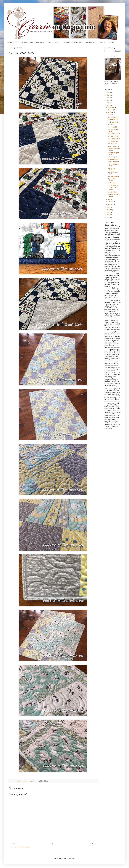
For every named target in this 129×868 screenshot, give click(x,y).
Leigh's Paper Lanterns (112, 169)
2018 (108, 210)
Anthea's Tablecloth (113, 159)
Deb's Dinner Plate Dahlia (113, 189)
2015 (108, 217)
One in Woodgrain (113, 122)
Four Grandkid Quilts (114, 134)
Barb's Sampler (112, 157)
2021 (108, 103)
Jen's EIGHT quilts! (113, 136)
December (111, 107)
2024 (108, 95)
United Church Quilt (113, 162)
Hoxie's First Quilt (113, 120)
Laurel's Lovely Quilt (114, 146)
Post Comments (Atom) (23, 847)
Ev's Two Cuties (112, 144)
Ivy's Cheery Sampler (114, 139)
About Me (102, 42)
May (109, 199)
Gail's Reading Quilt (113, 176)
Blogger (72, 858)
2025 (108, 93)
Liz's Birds (111, 125)
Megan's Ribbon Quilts (112, 180)
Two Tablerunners (113, 141)
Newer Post (12, 844)
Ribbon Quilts (79, 42)
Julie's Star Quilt (112, 192)
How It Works (41, 42)
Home (54, 844)
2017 (108, 212)
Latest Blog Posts (13, 42)
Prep (50, 42)
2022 (108, 100)
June (109, 115)
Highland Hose (91, 42)
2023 (108, 98)
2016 (108, 215)
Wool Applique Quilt (113, 117)
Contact (111, 42)
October (111, 110)
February (111, 202)
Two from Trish (112, 127)
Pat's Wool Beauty (113, 186)
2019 (108, 207)
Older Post (94, 844)
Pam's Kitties (111, 183)
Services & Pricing (27, 42)
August (110, 112)
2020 (108, 105)
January (110, 204)
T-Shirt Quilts (67, 42)
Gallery (57, 42)
